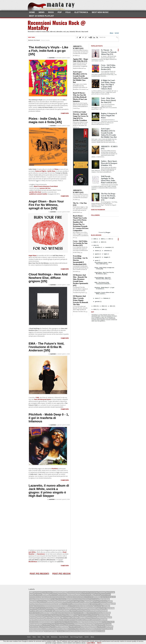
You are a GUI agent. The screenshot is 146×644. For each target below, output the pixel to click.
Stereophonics (96, 620)
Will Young (54, 631)
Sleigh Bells (33, 620)
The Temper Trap (90, 624)
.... (79, 55)
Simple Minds (101, 617)
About (111, 33)
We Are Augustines (101, 629)
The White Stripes (45, 626)
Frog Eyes (103, 604)
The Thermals (99, 624)
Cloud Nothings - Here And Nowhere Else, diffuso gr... (103, 278)
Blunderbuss (33, 562)
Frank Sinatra (76, 604)
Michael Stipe (103, 610)
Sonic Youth (56, 620)
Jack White (32, 552)
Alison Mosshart (48, 592)
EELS (69, 601)
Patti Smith (32, 615)
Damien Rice (47, 599)
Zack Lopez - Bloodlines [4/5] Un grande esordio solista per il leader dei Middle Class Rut (109, 133)
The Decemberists (71, 622)
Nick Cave (63, 613)
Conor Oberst (39, 599)
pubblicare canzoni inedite (38, 194)
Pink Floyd (61, 615)
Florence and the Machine (47, 604)
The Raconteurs (69, 624)
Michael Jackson (95, 610)
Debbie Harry (33, 601)
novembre (108, 247)
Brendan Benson (34, 597)
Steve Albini (104, 620)
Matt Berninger (50, 610)
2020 (103, 239)
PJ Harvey (99, 613)
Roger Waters (48, 617)
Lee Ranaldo (84, 608)
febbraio (106, 298)
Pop (60, 12)
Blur (92, 594)
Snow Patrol (48, 620)
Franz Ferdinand (85, 604)
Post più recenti (39, 574)
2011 (111, 306)
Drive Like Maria (62, 601)
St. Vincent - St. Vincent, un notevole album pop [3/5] (109, 52)
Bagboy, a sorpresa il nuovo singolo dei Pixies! (109, 116)
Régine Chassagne (66, 617)
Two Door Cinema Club (36, 629)
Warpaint (92, 629)
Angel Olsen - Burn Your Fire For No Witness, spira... (104, 273)
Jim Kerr (85, 606)
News (42, 12)
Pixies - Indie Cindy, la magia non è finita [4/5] (45, 120)
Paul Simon (40, 615)
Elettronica (81, 12)
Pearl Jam (46, 615)
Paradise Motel (106, 613)
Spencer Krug (72, 620)
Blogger (108, 232)
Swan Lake (51, 622)
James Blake (79, 606)
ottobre (97, 251)
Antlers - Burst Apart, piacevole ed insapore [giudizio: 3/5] (109, 163)
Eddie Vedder (75, 601)
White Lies (110, 629)
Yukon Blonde (88, 631)
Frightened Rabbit (95, 604)
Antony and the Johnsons (75, 592)
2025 (95, 239)
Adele (31, 592)
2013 (95, 306)
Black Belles (46, 594)
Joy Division (49, 608)
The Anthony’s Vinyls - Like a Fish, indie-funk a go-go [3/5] (48, 51)
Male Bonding (110, 608)
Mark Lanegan (33, 610)
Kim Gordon (68, 608)
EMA (38, 397)
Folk (68, 12)
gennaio (97, 302)
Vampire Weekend (56, 629)
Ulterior (48, 629)
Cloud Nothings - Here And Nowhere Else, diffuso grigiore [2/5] (48, 278)
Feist (31, 604)
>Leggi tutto (65, 113)
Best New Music (100, 12)
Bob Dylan (97, 594)
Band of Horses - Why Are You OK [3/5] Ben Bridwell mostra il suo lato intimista (80, 97)
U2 (44, 629)
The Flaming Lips (97, 622)
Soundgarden (64, 620)
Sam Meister (75, 617)
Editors (81, 601)
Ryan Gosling (56, 617)
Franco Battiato (67, 604)
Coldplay (32, 599)
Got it (99, 643)
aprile (97, 261)
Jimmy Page (91, 606)
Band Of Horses (110, 592)
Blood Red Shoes (86, 594)
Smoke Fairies (40, 620)
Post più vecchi (62, 574)
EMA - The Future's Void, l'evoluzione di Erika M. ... (103, 283)
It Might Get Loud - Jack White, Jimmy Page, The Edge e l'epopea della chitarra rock (108, 85)
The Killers (106, 622)
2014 (95, 245)
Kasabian (56, 608)
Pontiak (71, 615)
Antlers (65, 592)
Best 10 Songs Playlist (41, 16)
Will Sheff (47, 631)
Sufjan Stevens (33, 622)
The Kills (112, 622)
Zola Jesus (95, 631)
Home (32, 12)
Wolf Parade (68, 631)
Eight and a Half (89, 601)
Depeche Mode (42, 601)
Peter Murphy (53, 615)
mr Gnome (102, 631)
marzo (97, 298)
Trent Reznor (101, 626)
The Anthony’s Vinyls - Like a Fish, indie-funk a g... (103, 263)
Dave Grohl (69, 599)
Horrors (56, 606)
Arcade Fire (86, 592)
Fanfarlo (110, 601)
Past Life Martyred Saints (42, 399)
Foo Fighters (58, 604)
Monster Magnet (48, 613)
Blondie (78, 594)
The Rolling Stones (79, 624)
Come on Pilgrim (40, 171)
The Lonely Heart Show (36, 624)
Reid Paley (107, 615)
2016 (95, 242)
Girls (114, 604)
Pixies (56, 169)
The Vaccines (108, 624)
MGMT (104, 608)
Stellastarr (88, 620)
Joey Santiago (99, 606)
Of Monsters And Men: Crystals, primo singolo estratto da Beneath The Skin (80, 300)
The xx (53, 626)
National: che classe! (34, 40)
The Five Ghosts (88, 622)
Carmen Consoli (74, 597)
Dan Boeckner (62, 599)
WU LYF (87, 629)
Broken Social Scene (52, 597)
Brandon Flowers (106, 594)
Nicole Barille (70, 613)
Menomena (80, 610)
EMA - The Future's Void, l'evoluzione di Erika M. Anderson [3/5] (46, 347)
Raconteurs (41, 554)
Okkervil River (91, 613)
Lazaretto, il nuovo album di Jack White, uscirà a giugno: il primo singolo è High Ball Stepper (49, 491)
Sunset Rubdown (43, 622)
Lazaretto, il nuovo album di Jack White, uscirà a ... (104, 293)
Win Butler (61, 631)
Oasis (85, 613)
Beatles (32, 594)
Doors (55, 601)
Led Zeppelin (76, 608)
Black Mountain (62, 594)
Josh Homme (42, 608)
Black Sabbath (71, 594)
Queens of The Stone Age (92, 615)
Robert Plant (40, 617)
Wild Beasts (33, 631)
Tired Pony (94, 626)
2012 (103, 306)
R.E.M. (101, 615)
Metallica (87, 610)
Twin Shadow (109, 626)
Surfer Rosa (51, 171)
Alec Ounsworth (38, 592)
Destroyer (50, 601)
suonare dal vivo (45, 188)
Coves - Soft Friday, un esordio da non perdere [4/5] (80, 243)
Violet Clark (80, 629)
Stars (83, 620)
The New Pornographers (57, 624)
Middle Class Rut (34, 613)
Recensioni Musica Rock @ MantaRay (57, 25)
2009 (103, 309)
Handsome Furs (48, 606)
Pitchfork (55, 469)
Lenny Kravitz (92, 608)
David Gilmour (85, 599)
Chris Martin (97, 597)
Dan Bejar (54, 599)
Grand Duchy (40, 606)
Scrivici (117, 33)
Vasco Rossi (65, 629)
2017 (110, 239)
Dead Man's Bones (104, 599)
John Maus (107, 606)
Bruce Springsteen (63, 597)
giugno (97, 257)
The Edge (80, 622)
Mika (41, 613)
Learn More (91, 643)
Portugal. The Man (79, 615)
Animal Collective (58, 592)
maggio (106, 257)
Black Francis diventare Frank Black (46, 186)
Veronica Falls (73, 629)
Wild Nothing (40, 631)
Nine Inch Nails (78, 613)
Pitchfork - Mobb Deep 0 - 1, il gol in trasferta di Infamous (49, 418)
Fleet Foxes (36, 604)
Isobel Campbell (63, 606)
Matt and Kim (59, 610)
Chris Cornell (89, 597)
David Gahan (77, 599)
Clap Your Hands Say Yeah (108, 597)
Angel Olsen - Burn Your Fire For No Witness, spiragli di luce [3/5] (46, 205)
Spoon (79, 620)
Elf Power (96, 601)
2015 (103, 242)
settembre (107, 251)
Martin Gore (42, 610)
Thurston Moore (85, 626)
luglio (106, 254)
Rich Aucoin (33, 617)
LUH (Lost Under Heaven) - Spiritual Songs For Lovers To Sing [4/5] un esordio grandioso (81, 116)
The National (46, 624)
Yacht (81, 631)
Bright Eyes (43, 597)
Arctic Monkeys (94, 592)
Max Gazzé (66, 610)
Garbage (109, 604)
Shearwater (83, 617)
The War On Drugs (34, 626)
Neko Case (56, 613)
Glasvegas (32, 606)
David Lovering (94, 599)
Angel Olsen (33, 255)
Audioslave (102, 592)
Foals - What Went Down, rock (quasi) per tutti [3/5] (108, 100)
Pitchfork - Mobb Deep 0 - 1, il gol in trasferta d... (104, 288)
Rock (51, 12)
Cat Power (82, 597)
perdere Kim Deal (35, 192)
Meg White (73, 610)
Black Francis (53, 594)
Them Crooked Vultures (62, 626)
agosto (97, 254)
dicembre (98, 247)
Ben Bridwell (38, 594)
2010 (95, 309)
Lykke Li (99, 608)
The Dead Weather (60, 622)
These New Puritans (75, 626)
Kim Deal (62, 608)
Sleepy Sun (109, 617)
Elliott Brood (103, 601)
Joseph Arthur (33, 608)
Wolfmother (75, 631)
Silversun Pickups (92, 617)
